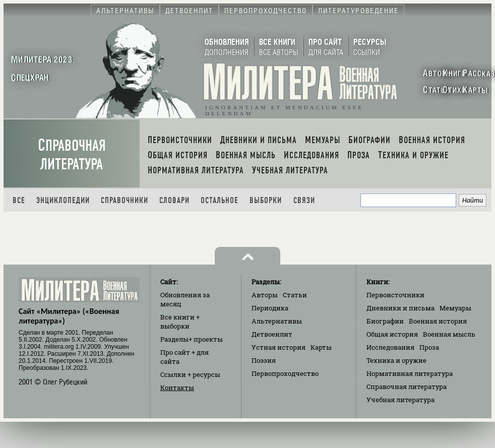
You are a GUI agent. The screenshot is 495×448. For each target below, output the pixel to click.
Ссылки (190, 374)
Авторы (265, 295)
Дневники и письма (400, 308)
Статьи (295, 295)
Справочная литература (72, 155)
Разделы (192, 339)
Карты (321, 347)
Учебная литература (400, 400)
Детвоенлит (272, 334)
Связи (304, 200)
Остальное (220, 200)
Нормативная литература (410, 373)
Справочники (125, 200)
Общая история (392, 334)
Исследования (390, 347)
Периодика (270, 308)
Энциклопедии (63, 200)
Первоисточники (395, 295)
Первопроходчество (285, 373)
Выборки (266, 200)
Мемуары (455, 308)
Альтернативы (277, 321)
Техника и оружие (396, 360)
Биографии (385, 321)
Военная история (438, 321)
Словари (174, 200)
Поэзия (264, 360)
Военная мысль (449, 334)
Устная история (279, 347)
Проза (429, 347)
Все (19, 200)
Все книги (180, 322)
